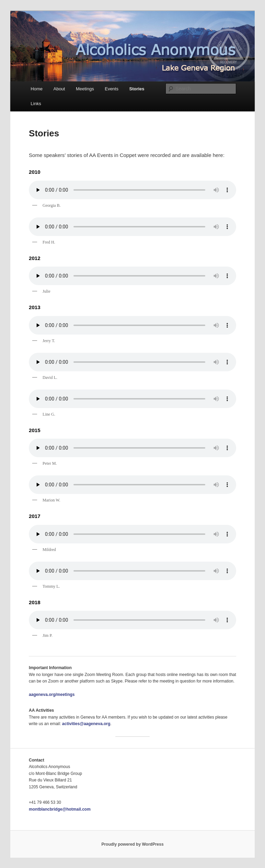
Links (36, 104)
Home (37, 89)
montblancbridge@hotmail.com (60, 809)
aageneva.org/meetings (52, 695)
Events (112, 89)
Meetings (85, 89)
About (59, 89)
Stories (137, 89)
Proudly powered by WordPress (132, 844)
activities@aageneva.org (86, 724)
